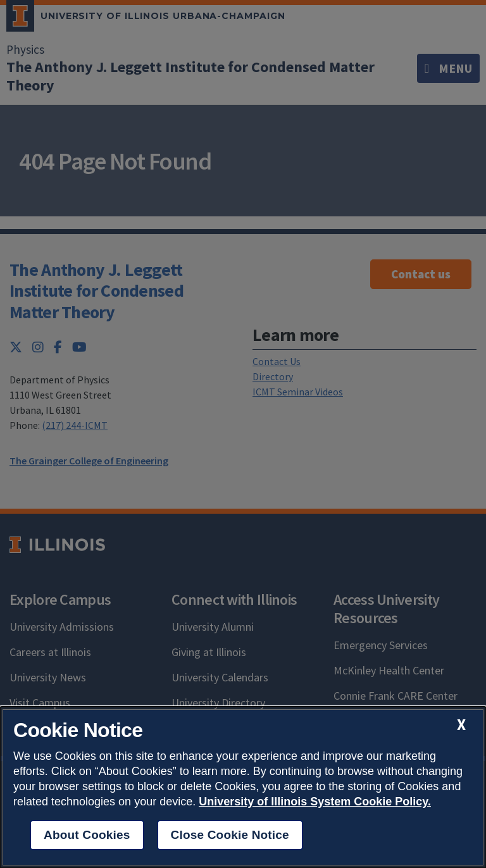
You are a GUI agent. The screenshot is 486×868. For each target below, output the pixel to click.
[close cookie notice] (461, 725)
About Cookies (87, 835)
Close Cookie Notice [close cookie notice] (230, 835)
